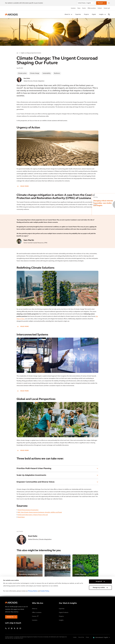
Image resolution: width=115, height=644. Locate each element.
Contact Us (10, 617)
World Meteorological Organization (28, 510)
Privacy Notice (33, 640)
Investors (73, 8)
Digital (94, 14)
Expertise (78, 14)
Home (17, 53)
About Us (67, 14)
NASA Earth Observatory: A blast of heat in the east (33, 515)
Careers (106, 8)
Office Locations (92, 8)
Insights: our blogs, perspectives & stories (31, 53)
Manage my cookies (99, 636)
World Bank (21, 517)
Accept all (99, 630)
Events (84, 8)
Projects (86, 14)
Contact (100, 8)
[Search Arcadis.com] (109, 14)
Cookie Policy (45, 640)
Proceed (100, 3)
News (79, 8)
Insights (101, 14)
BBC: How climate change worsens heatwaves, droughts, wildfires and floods (40, 512)
